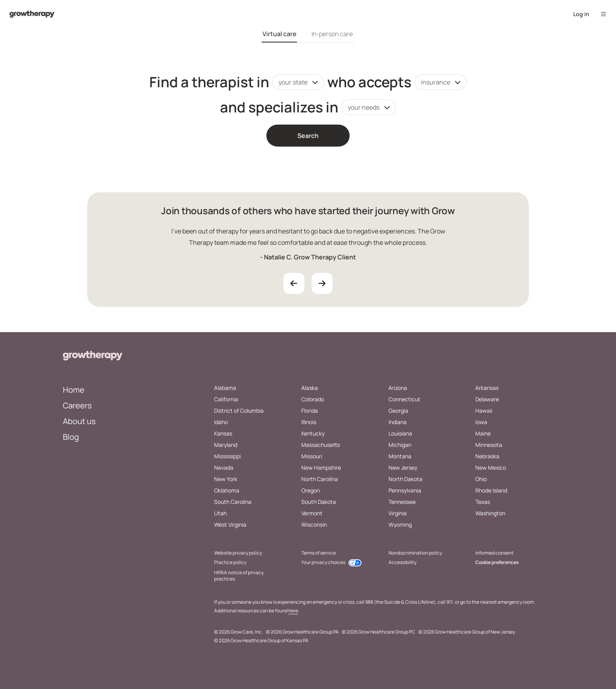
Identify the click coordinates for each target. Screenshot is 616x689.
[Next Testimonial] (322, 283)
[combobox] (298, 82)
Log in (581, 14)
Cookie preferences (497, 562)
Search (308, 136)
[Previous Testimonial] (294, 283)
